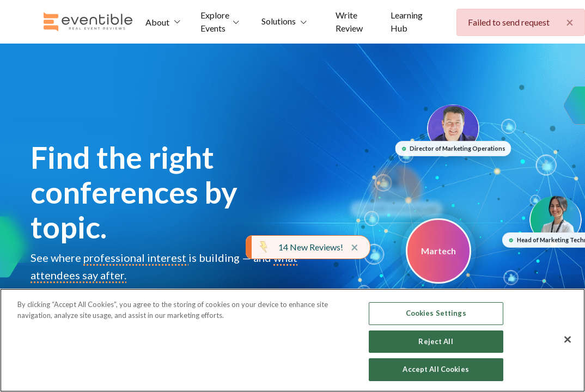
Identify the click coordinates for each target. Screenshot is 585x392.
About (157, 22)
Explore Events (215, 22)
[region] (292, 340)
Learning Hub (407, 22)
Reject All (435, 341)
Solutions (279, 21)
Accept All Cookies (435, 369)
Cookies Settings (436, 313)
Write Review (349, 22)
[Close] (568, 340)
